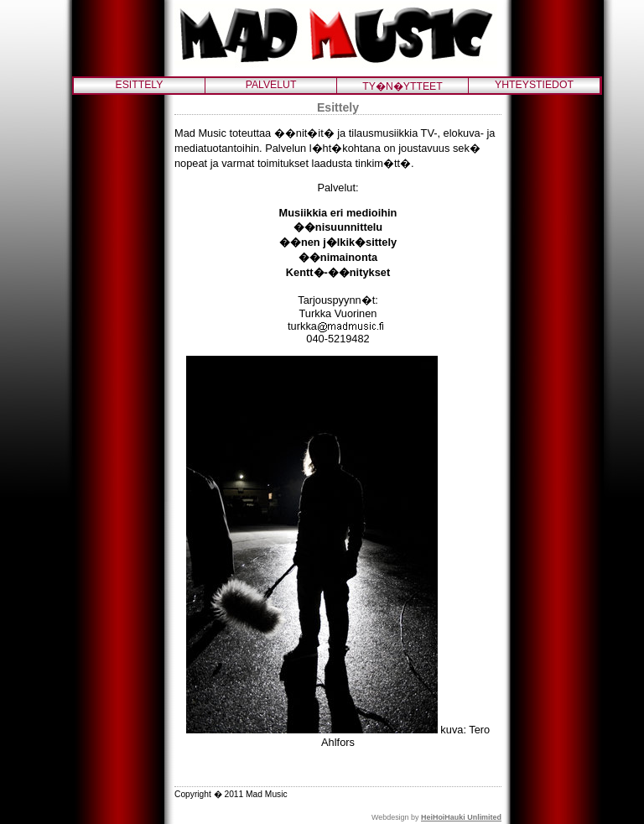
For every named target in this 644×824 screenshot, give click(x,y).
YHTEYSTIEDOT (534, 85)
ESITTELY (140, 85)
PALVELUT (271, 85)
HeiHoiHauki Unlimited (461, 817)
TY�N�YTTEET (402, 86)
